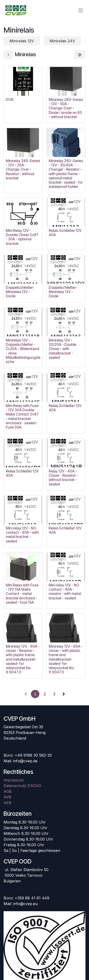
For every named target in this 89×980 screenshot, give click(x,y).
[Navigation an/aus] (81, 10)
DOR (9, 100)
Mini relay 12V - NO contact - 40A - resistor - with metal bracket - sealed (65, 592)
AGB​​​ (8, 791)
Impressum (14, 780)
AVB (7, 797)
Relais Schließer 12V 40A (65, 233)
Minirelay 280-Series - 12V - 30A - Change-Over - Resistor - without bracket (23, 169)
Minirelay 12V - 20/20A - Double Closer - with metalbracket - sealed (62, 349)
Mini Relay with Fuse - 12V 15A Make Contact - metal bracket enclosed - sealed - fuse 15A (22, 594)
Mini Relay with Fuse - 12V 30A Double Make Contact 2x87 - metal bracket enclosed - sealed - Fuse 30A (22, 416)
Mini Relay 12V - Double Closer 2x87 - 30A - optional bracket (22, 237)
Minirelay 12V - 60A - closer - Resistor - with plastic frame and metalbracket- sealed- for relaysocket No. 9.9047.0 (23, 659)
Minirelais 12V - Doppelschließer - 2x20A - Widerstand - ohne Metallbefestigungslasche (23, 351)
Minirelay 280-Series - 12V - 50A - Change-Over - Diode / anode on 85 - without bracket (66, 108)
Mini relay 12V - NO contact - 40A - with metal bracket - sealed (22, 535)
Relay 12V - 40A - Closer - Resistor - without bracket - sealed (63, 478)
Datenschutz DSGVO (22, 786)
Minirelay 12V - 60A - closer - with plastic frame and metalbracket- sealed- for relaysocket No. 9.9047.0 (66, 659)
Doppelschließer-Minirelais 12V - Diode (20, 292)
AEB (7, 803)
